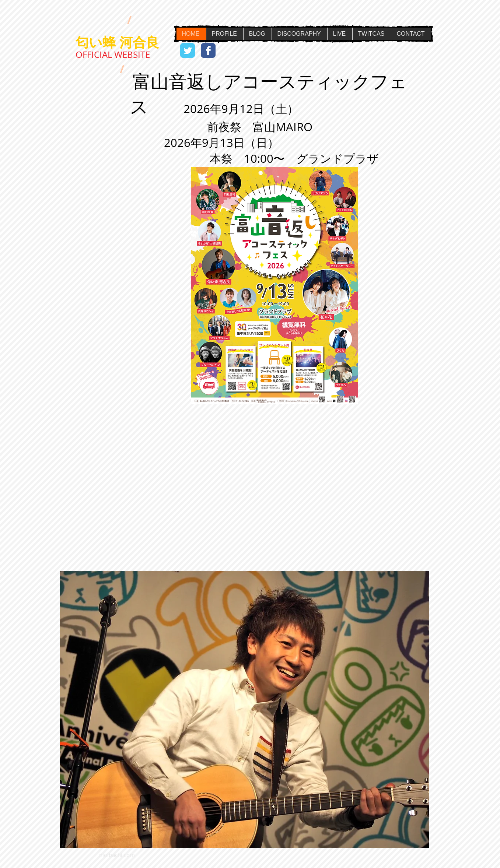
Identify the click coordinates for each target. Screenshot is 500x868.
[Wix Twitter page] (188, 50)
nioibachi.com (117, 855)
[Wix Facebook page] (208, 50)
